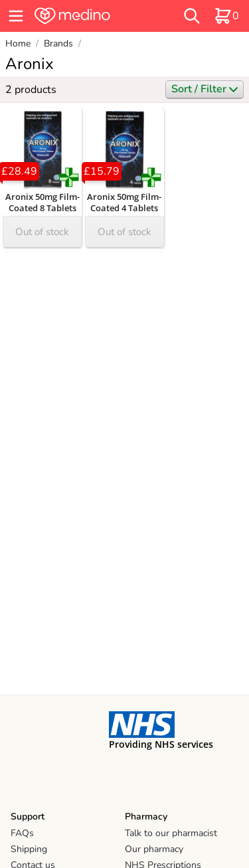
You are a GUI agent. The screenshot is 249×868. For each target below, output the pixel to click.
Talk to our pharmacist (171, 833)
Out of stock (42, 232)
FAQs (22, 833)
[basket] (226, 16)
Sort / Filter (205, 89)
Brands (58, 43)
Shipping (29, 849)
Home (18, 43)
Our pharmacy (154, 849)
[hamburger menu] (16, 16)
